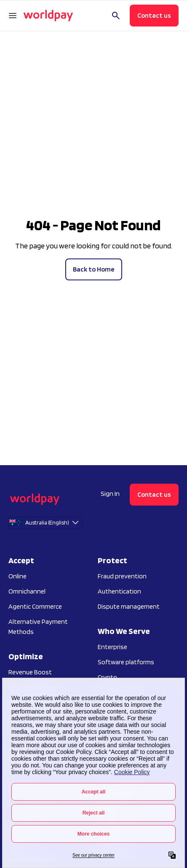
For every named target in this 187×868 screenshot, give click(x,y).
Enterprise (112, 647)
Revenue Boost (30, 672)
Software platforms (126, 662)
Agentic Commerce (35, 606)
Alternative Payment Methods (38, 627)
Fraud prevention (122, 576)
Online (17, 576)
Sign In (110, 494)
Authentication (119, 591)
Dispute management (129, 606)
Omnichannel (27, 591)
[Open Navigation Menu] (13, 16)
